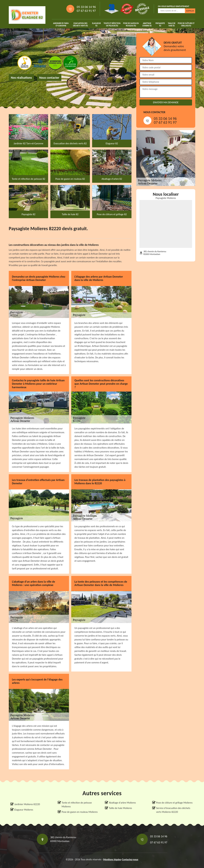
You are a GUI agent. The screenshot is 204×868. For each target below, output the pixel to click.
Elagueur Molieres (24, 810)
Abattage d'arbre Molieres (122, 803)
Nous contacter (49, 78)
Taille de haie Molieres (120, 808)
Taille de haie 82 (172, 24)
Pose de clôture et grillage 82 (186, 24)
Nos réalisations (21, 78)
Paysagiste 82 (160, 24)
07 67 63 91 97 (86, 11)
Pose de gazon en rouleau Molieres (80, 812)
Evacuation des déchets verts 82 (80, 24)
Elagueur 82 (96, 24)
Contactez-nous (130, 859)
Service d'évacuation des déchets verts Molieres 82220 (173, 810)
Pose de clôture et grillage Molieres (174, 803)
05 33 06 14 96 (86, 7)
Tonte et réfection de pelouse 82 (112, 24)
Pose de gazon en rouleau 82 (131, 24)
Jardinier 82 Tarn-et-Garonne (61, 24)
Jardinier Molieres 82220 (27, 804)
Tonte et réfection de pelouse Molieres (77, 805)
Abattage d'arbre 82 (147, 24)
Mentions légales (112, 859)
